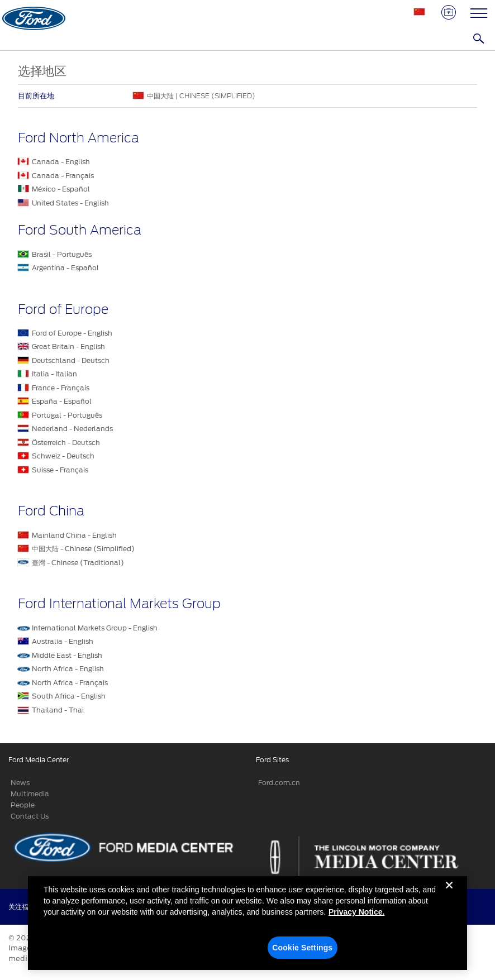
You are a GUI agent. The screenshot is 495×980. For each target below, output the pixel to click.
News (20, 783)
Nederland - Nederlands (72, 429)
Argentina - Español (65, 268)
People (23, 805)
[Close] (449, 898)
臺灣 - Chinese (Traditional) (78, 563)
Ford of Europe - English (72, 333)
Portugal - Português (67, 415)
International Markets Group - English (95, 628)
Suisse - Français (60, 470)
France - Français (61, 388)
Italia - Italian (54, 374)
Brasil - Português (62, 254)
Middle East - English (67, 655)
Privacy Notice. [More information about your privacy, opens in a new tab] (356, 916)
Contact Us (30, 816)
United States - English (70, 203)
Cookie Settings (302, 952)
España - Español (62, 401)
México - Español (61, 189)
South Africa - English (69, 696)
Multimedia (30, 794)
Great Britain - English (68, 346)
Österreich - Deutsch (66, 443)
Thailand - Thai (58, 710)
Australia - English (63, 641)
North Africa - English (68, 669)
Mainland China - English (74, 535)
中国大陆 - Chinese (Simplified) (83, 549)
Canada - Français (63, 176)
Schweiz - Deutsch (63, 456)
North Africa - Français (70, 683)
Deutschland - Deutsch (71, 360)
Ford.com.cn (279, 783)
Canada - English (61, 162)
